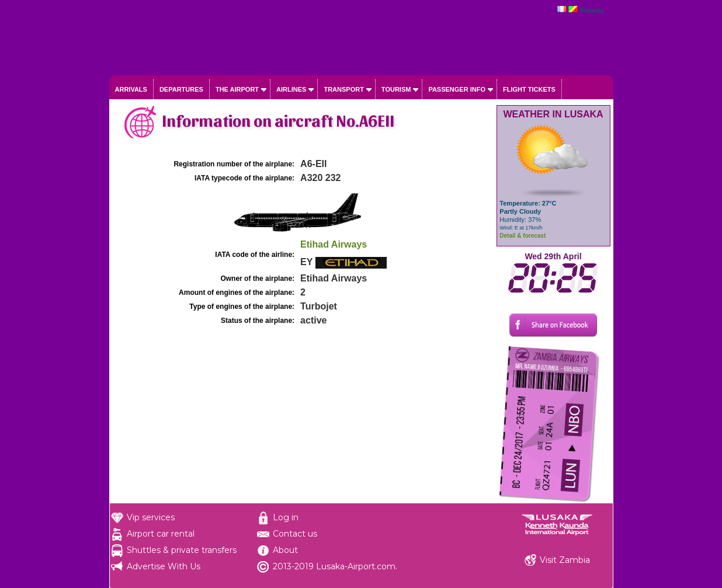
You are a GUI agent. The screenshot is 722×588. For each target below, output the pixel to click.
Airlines (291, 89)
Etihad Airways (334, 244)
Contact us (295, 534)
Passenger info (457, 89)
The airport (237, 89)
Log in (286, 517)
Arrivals (131, 89)
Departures (181, 89)
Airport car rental (161, 534)
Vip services (151, 517)
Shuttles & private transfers (182, 550)
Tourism (396, 89)
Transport (343, 89)
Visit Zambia (565, 560)
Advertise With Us (164, 566)
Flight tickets (529, 89)
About (285, 550)
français (592, 10)
